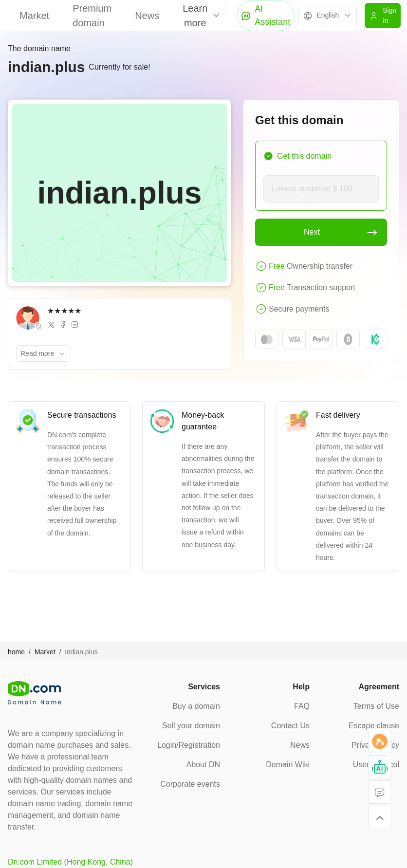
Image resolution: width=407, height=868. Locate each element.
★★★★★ (64, 311)
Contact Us (290, 726)
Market (34, 16)
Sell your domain (191, 726)
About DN (203, 765)
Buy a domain (196, 706)
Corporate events (190, 784)
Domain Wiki (288, 765)
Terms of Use (376, 706)
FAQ (302, 706)
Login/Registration (189, 745)
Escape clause (374, 726)
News (147, 16)
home (16, 652)
